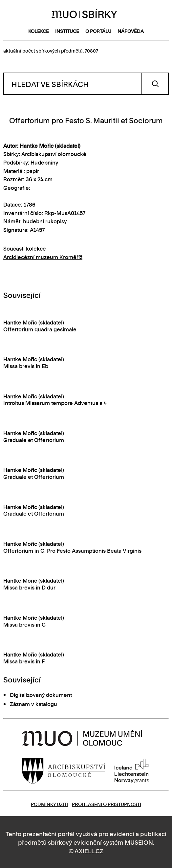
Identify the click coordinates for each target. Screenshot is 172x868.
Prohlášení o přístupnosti (107, 804)
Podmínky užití (49, 804)
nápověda (131, 31)
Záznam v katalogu (33, 704)
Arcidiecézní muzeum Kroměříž (43, 257)
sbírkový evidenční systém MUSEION (100, 842)
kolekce (39, 31)
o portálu (98, 31)
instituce (67, 31)
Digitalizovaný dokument (41, 695)
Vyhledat (155, 84)
